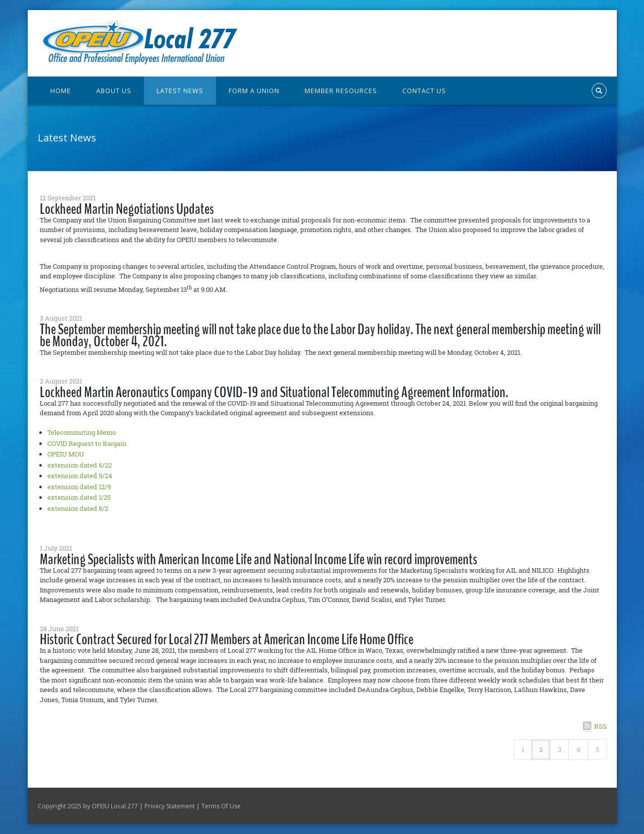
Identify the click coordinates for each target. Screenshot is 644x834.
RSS (600, 726)
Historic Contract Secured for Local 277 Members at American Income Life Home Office (227, 639)
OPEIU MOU (66, 454)
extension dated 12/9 (79, 487)
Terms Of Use (221, 806)
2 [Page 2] (541, 749)
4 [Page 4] (579, 749)
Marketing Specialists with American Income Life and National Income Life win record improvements (259, 559)
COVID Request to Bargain (87, 443)
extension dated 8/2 (78, 508)
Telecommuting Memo (82, 432)
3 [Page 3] (560, 749)
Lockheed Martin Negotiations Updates (127, 209)
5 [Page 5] (597, 749)
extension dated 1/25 (79, 497)
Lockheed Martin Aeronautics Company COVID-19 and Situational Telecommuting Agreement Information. (274, 392)
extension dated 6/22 (80, 465)
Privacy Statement (170, 806)
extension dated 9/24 (80, 476)
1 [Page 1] (523, 749)
